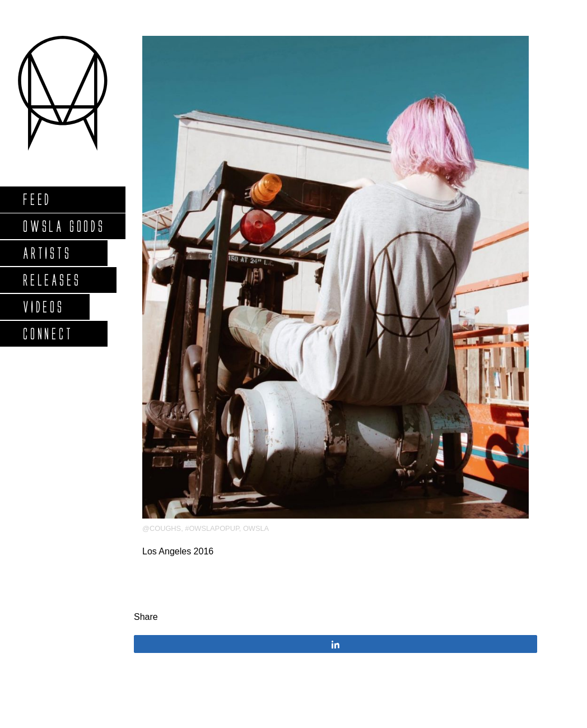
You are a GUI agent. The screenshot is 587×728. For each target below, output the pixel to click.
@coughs (162, 528)
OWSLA (256, 528)
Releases (51, 280)
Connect (48, 333)
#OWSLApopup (212, 528)
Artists (47, 253)
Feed (37, 199)
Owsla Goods (64, 226)
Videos (43, 307)
